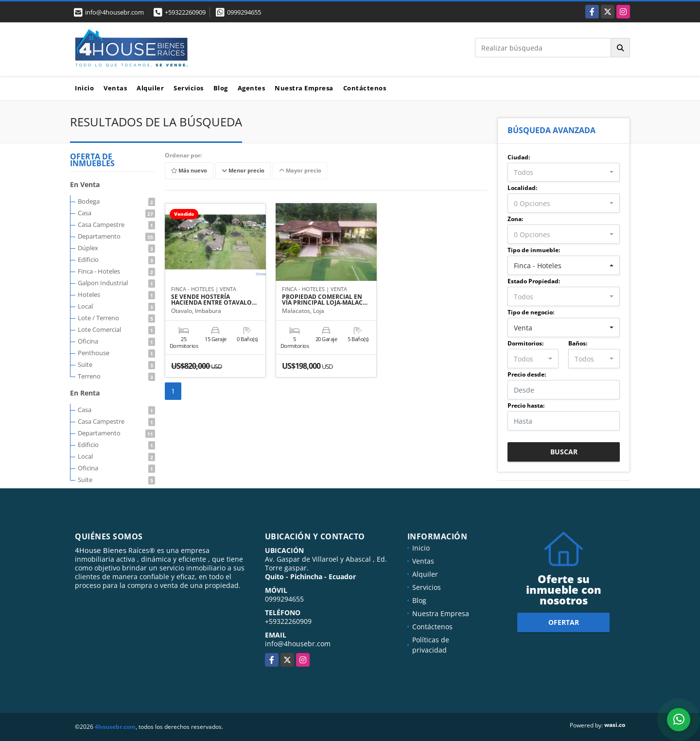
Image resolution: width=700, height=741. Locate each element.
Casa (116, 213)
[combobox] (564, 172)
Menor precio (243, 171)
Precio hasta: (526, 405)
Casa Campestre (116, 224)
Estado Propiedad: (534, 281)
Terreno (116, 376)
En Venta (85, 184)
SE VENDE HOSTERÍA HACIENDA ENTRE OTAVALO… (214, 300)
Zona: (515, 219)
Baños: (578, 343)
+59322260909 (185, 12)
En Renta (85, 393)
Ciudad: (519, 157)
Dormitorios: (525, 343)
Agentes (252, 88)
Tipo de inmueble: (534, 250)
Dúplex (116, 248)
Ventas (115, 88)
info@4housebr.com (298, 644)
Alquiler (150, 88)
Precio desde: (527, 374)
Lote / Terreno (116, 318)
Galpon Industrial (116, 283)
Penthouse (116, 353)
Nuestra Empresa (304, 88)
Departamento (116, 236)
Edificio (116, 259)
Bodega (116, 201)
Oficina (116, 341)
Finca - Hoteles (116, 271)
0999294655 (244, 12)
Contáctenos (365, 88)
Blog (221, 88)
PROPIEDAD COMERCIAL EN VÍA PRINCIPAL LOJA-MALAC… (325, 300)
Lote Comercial (116, 329)
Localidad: (522, 188)
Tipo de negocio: (531, 312)
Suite (116, 364)
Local (116, 306)
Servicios (189, 88)
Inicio (84, 88)
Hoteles (116, 294)
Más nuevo (189, 171)
